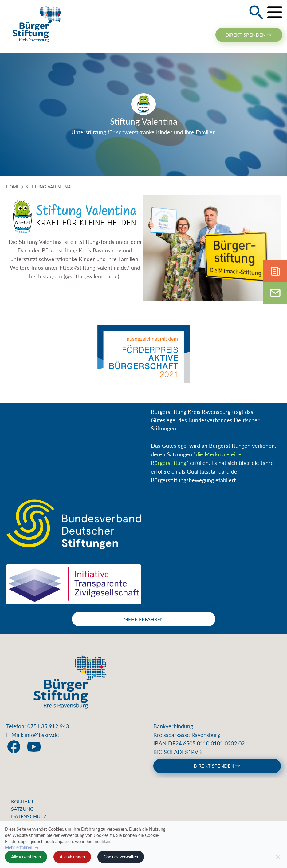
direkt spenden (249, 35)
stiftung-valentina (48, 187)
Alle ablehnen (72, 857)
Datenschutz (29, 816)
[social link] (14, 747)
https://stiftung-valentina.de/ (95, 268)
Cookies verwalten (121, 857)
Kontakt (22, 801)
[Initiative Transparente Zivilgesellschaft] (74, 584)
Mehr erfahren (144, 619)
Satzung (22, 809)
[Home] (37, 24)
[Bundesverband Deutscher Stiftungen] (74, 524)
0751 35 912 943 (48, 726)
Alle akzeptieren (26, 857)
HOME (13, 187)
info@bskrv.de (42, 735)
